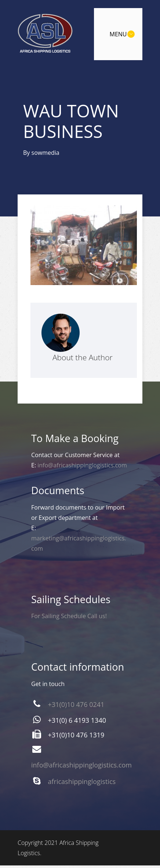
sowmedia (46, 153)
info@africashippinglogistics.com (82, 465)
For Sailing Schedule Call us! (69, 616)
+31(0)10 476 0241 (76, 704)
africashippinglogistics (82, 781)
